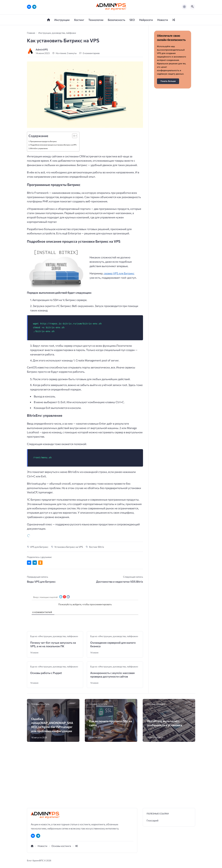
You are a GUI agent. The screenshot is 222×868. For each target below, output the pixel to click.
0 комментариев (91, 14)
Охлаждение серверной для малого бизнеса (113, 605)
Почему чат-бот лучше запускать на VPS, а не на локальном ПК (53, 605)
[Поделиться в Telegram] (35, 524)
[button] (176, 831)
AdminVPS (42, 11)
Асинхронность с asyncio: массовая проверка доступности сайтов (112, 636)
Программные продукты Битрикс (43, 102)
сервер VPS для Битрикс (119, 234)
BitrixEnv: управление (39, 109)
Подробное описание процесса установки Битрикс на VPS (53, 106)
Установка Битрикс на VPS (69, 508)
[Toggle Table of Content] (73, 97)
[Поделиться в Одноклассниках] (40, 524)
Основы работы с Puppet (46, 634)
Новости (42, 807)
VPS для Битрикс (39, 508)
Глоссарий (152, 781)
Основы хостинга (61, 807)
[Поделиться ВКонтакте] (29, 524)
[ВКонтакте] (33, 797)
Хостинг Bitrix (97, 508)
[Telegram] (38, 797)
